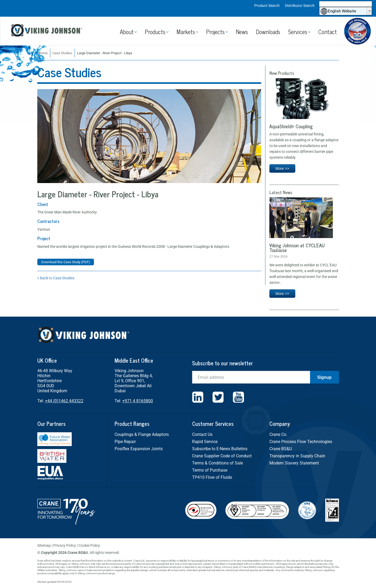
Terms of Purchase (210, 470)
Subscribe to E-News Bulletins (220, 449)
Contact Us (202, 434)
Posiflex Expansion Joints (139, 449)
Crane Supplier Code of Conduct (222, 456)
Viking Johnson (47, 31)
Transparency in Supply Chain (297, 456)
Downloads (268, 32)
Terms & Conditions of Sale (218, 463)
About (127, 32)
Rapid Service (205, 442)
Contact (328, 32)
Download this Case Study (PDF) (66, 262)
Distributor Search (300, 6)
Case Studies (62, 53)
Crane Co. (278, 434)
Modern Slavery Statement (294, 463)
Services (298, 32)
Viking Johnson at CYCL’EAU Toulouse (297, 248)
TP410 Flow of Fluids (212, 477)
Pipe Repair (125, 442)
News (242, 32)
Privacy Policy (65, 545)
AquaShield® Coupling (291, 126)
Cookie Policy (89, 545)
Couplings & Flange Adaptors (142, 434)
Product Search (267, 6)
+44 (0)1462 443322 (64, 401)
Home (43, 53)
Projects (215, 32)
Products (155, 32)
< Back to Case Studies (56, 278)
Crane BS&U (281, 449)
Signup (324, 377)
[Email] (251, 377)
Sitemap (44, 545)
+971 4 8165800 (138, 401)
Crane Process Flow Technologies (301, 442)
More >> (282, 168)
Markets (186, 32)
